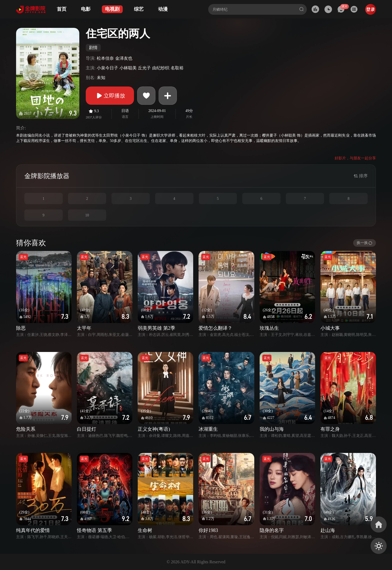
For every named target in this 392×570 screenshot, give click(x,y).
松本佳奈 (105, 58)
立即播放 (110, 96)
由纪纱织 (161, 68)
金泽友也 (124, 58)
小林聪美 (128, 68)
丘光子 (144, 68)
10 (87, 215)
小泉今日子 (107, 68)
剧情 (93, 48)
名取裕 (177, 68)
